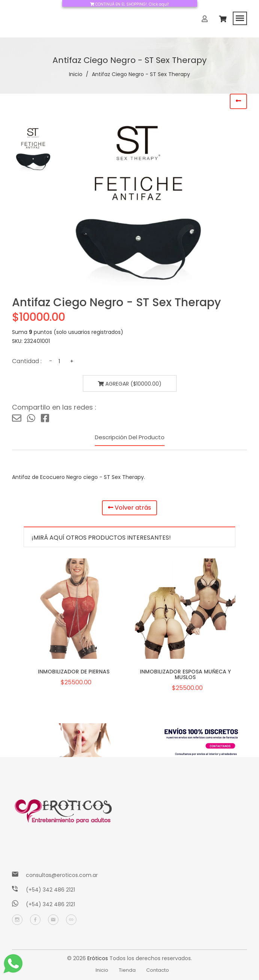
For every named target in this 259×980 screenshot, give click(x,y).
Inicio (76, 74)
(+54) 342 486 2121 (50, 890)
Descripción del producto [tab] (130, 437)
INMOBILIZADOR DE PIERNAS (74, 672)
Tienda (127, 970)
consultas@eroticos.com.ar (62, 875)
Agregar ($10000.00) (130, 384)
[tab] (34, 149)
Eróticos (98, 958)
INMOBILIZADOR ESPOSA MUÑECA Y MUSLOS (185, 674)
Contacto (158, 970)
